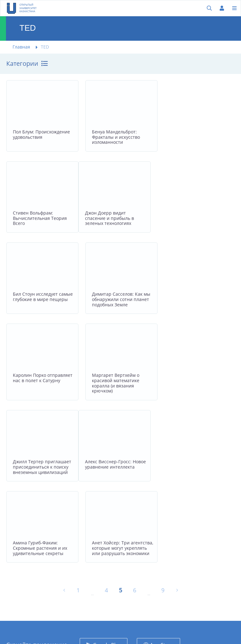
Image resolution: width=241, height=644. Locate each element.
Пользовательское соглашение (110, 588)
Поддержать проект (112, 605)
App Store (162, 488)
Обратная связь (107, 550)
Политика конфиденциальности (115, 568)
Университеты (106, 536)
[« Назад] (64, 434)
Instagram (161, 556)
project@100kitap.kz (28, 587)
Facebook (160, 542)
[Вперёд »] (177, 434)
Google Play (107, 488)
